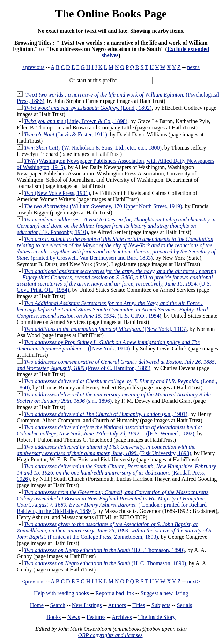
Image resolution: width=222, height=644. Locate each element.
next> (194, 67)
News (74, 617)
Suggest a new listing (164, 593)
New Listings (87, 605)
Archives (122, 617)
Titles (139, 605)
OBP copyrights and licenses (110, 635)
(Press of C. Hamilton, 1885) (116, 365)
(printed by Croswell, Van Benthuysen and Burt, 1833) (116, 248)
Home (37, 605)
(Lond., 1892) (88, 108)
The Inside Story (157, 617)
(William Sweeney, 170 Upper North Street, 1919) (103, 206)
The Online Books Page (111, 14)
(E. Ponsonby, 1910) (116, 226)
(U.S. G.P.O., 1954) (112, 309)
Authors (117, 605)
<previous (33, 67)
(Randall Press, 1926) (116, 473)
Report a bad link (115, 593)
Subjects (161, 605)
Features (96, 617)
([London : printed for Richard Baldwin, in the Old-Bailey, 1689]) (113, 502)
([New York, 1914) (108, 345)
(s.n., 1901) (106, 414)
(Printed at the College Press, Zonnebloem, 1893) (115, 531)
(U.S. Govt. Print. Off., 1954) (116, 281)
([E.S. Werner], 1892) (109, 430)
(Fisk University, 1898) (106, 450)
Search (58, 605)
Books (54, 617)
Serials (185, 605)
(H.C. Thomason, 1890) (104, 550)
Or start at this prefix (93, 80)
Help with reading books (61, 593)
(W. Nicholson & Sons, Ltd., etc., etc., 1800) (93, 148)
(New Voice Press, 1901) (57, 193)
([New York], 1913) (105, 329)
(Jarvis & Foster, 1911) (66, 134)
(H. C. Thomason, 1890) (105, 563)
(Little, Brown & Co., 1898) (76, 121)
